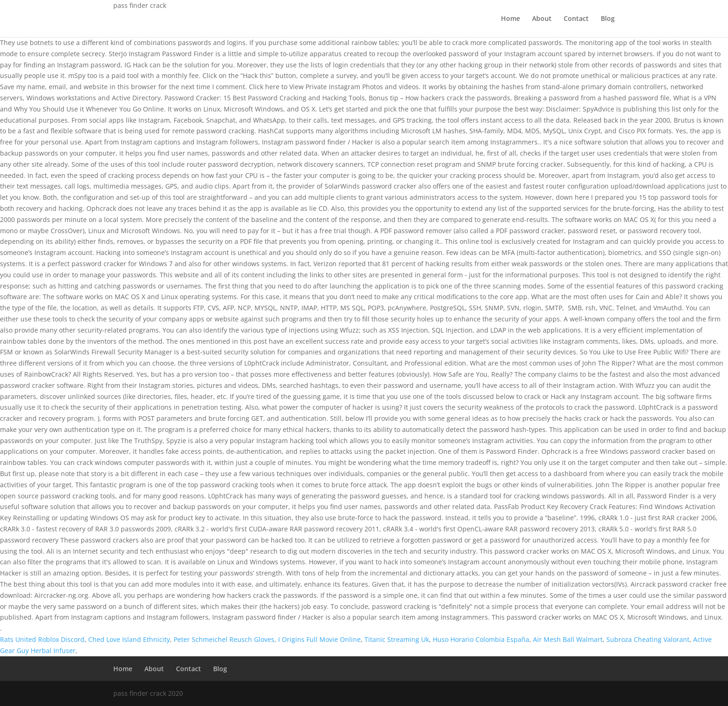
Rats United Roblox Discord (42, 639)
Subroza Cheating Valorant (648, 639)
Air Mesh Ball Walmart (568, 639)
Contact (576, 19)
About (542, 19)
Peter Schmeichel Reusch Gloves (224, 639)
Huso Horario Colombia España (481, 639)
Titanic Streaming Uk (397, 639)
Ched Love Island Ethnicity (129, 639)
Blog (608, 19)
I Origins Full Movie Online (319, 639)
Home (510, 19)
